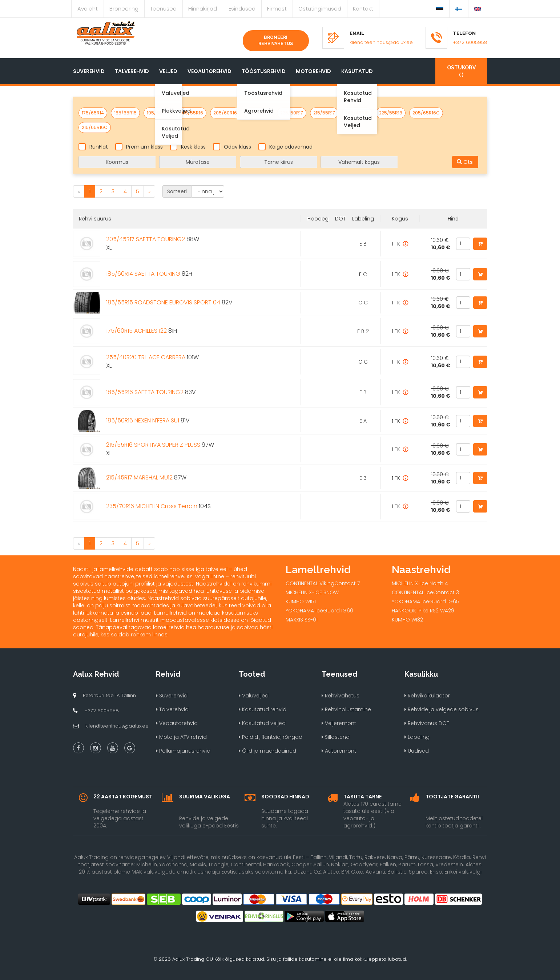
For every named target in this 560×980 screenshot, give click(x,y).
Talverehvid (132, 71)
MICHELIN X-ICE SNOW (312, 592)
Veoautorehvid (210, 71)
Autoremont (339, 751)
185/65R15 (125, 113)
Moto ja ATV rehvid (181, 737)
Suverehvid (89, 71)
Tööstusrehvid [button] (264, 71)
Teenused (163, 9)
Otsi (465, 162)
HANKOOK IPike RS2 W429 (423, 611)
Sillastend (336, 737)
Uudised (417, 751)
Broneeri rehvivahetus (276, 41)
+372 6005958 (470, 42)
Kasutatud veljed (262, 723)
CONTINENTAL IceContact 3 (425, 592)
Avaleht (88, 9)
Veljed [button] (168, 71)
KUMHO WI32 (407, 620)
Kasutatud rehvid (263, 709)
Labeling (417, 737)
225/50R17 (292, 113)
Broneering (124, 9)
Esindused (242, 9)
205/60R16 (225, 113)
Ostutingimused (320, 9)
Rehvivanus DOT (427, 723)
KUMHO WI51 (301, 602)
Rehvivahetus (341, 696)
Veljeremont (339, 723)
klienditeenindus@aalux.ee (381, 42)
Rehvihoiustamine (346, 709)
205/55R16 (191, 113)
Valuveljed (254, 696)
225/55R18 (391, 113)
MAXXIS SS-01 (302, 620)
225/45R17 (259, 113)
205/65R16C (426, 113)
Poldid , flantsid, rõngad (271, 737)
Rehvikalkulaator (427, 696)
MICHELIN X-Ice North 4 (420, 583)
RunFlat (93, 147)
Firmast (277, 9)
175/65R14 (93, 113)
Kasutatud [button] (357, 71)
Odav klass (232, 147)
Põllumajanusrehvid (183, 751)
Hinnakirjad (203, 9)
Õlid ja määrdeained (267, 751)
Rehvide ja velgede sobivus (442, 709)
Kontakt (363, 9)
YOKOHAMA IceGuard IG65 (426, 602)
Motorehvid (313, 71)
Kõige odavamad (285, 147)
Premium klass (139, 147)
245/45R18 (357, 113)
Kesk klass (188, 147)
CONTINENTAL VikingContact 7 (323, 583)
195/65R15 (158, 113)
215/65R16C (95, 127)
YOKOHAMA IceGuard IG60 (319, 611)
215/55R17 (324, 113)
